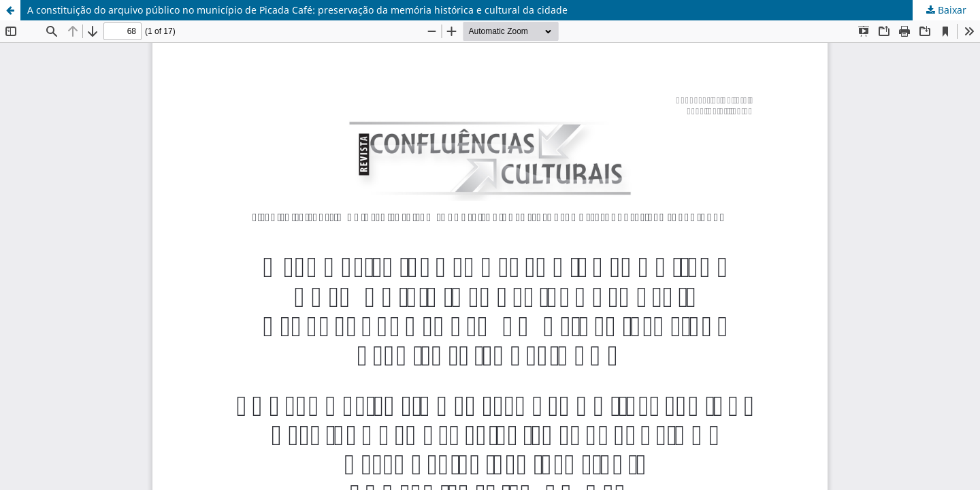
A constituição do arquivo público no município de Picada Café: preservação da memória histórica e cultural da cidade (297, 10)
